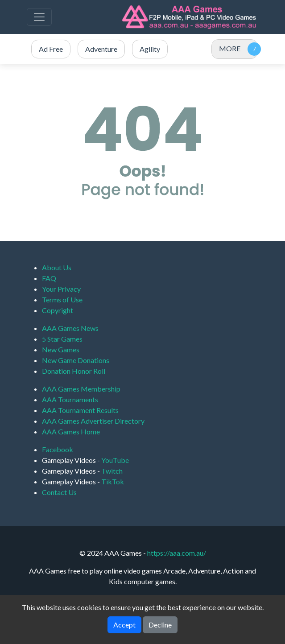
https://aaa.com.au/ (177, 553)
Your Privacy (61, 289)
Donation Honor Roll (74, 371)
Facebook (58, 449)
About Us (57, 267)
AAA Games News (70, 328)
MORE (230, 48)
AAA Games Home (71, 431)
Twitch (112, 471)
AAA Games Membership (81, 389)
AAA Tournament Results (80, 410)
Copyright (58, 310)
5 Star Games (62, 339)
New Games (61, 349)
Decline (160, 625)
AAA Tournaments (70, 399)
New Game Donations (76, 360)
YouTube (115, 460)
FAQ (49, 278)
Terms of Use (62, 299)
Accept (124, 625)
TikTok (113, 481)
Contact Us (59, 492)
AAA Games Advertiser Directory (93, 421)
